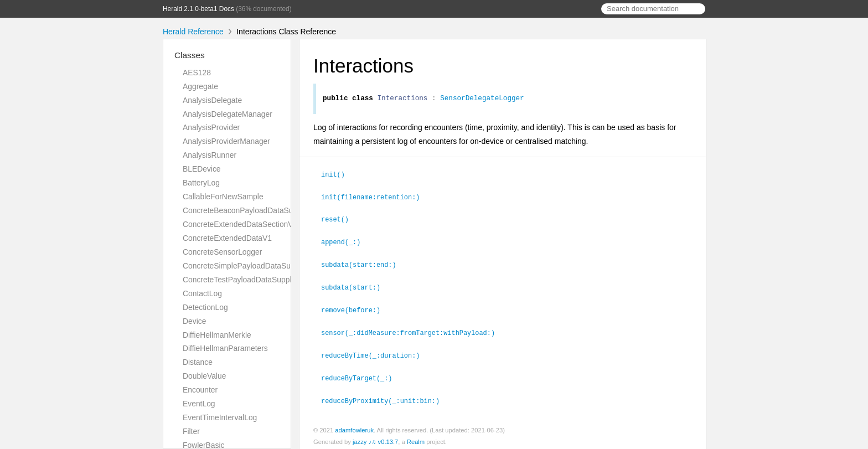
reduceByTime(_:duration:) (375, 352)
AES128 (197, 73)
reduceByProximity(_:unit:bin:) (385, 396)
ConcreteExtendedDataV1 (227, 238)
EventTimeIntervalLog (220, 417)
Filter (191, 431)
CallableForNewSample (223, 197)
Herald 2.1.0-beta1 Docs (198, 9)
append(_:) (345, 241)
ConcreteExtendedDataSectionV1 (240, 224)
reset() (340, 219)
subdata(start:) (355, 286)
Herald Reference (193, 32)
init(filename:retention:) (375, 198)
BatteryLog (201, 183)
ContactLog (202, 293)
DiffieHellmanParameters (225, 348)
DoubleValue (204, 376)
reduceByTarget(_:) (361, 374)
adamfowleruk (354, 426)
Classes (190, 55)
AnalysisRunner (210, 155)
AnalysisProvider (211, 127)
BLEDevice (202, 169)
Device (194, 321)
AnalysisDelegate (212, 100)
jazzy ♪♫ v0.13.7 (375, 437)
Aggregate (200, 86)
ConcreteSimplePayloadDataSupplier (246, 266)
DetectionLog (205, 307)
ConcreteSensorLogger (222, 252)
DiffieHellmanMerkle (217, 335)
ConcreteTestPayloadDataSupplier (241, 280)
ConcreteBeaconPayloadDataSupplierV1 (252, 210)
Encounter (200, 390)
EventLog (199, 404)
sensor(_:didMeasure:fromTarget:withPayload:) (413, 330)
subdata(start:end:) (363, 264)
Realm (416, 437)
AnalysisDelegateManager (228, 114)
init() (338, 176)
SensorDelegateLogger (482, 99)
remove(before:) (355, 308)
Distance (198, 362)
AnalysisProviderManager (226, 141)
